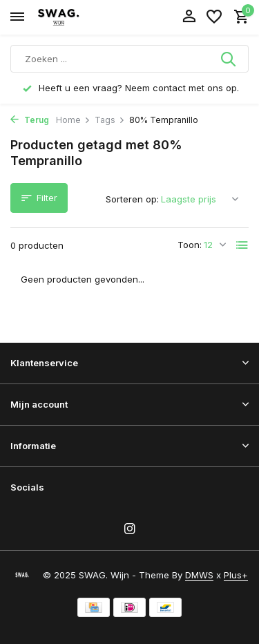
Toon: (190, 245)
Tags (110, 120)
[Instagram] (130, 529)
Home (73, 120)
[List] (242, 245)
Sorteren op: (132, 199)
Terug (30, 120)
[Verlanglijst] (214, 17)
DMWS (199, 575)
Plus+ (236, 575)
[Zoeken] (129, 59)
